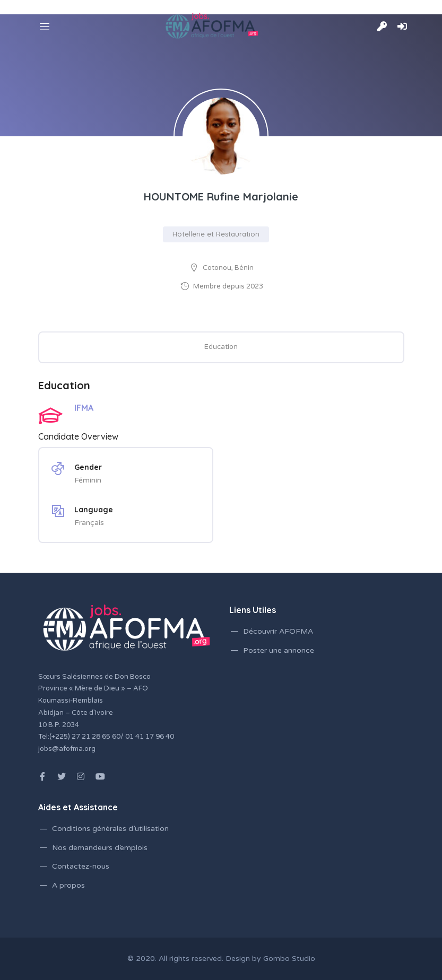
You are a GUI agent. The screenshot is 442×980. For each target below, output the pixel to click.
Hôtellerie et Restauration (216, 234)
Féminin (88, 480)
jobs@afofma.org (67, 749)
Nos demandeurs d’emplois (100, 848)
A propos (68, 885)
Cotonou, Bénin (228, 268)
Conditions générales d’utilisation (110, 829)
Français (89, 523)
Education (221, 347)
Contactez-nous (81, 866)
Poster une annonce (279, 650)
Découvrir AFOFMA (278, 631)
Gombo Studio (289, 959)
